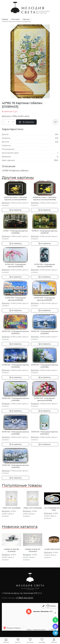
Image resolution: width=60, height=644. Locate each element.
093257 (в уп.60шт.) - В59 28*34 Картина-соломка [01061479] (15, 199)
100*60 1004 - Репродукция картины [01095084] (45, 265)
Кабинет (54, 642)
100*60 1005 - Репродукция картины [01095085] (15, 299)
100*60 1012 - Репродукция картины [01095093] (15, 332)
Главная (5, 19)
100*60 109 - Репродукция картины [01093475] (15, 466)
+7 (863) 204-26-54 (24, 598)
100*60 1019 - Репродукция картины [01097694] (15, 399)
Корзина (30, 642)
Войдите (6, 116)
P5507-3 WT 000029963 (12, 508)
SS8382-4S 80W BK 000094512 (11, 550)
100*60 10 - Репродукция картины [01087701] (45, 232)
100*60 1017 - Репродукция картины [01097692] (45, 366)
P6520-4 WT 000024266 (33, 508)
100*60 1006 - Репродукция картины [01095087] (45, 299)
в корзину (15, 210)
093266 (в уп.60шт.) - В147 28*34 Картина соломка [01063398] (45, 199)
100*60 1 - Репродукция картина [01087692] (15, 232)
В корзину (26, 122)
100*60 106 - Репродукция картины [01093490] (45, 433)
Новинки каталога (20, 527)
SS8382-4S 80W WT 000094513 (33, 550)
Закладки (42, 642)
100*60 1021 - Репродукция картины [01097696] (15, 433)
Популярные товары (22, 485)
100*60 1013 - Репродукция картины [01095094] (45, 332)
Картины (26, 19)
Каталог (18, 642)
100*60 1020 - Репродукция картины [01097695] (45, 399)
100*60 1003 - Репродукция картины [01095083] (15, 265)
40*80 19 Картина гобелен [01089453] (16, 21)
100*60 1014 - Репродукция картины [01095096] (15, 366)
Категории (15, 19)
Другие (18, 178)
